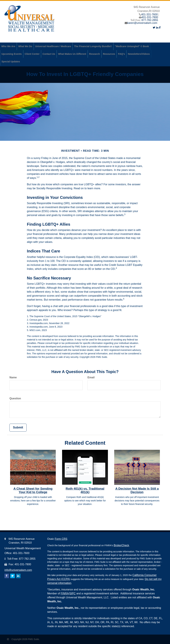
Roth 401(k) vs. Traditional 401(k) (85, 490)
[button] (8, 46)
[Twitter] (154, 28)
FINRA (65, 593)
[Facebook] (160, 28)
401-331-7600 (149, 14)
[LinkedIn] (157, 28)
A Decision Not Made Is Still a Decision (137, 490)
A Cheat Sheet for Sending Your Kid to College (33, 490)
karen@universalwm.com (142, 23)
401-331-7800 (150, 17)
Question (15, 398)
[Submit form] (18, 428)
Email (91, 377)
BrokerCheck (121, 545)
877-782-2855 (150, 20)
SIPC (72, 593)
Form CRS (61, 539)
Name (13, 377)
